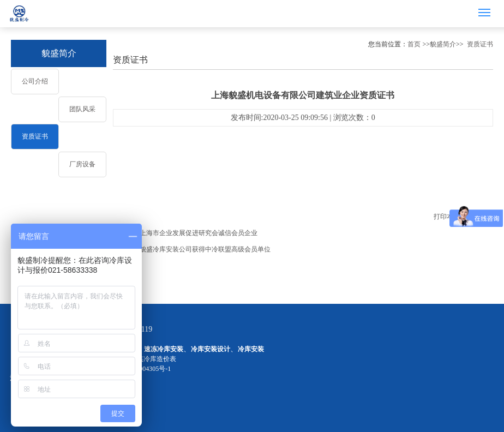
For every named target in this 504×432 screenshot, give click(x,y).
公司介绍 (35, 81)
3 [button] (262, 28)
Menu (486, 8)
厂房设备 (82, 164)
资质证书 (35, 136)
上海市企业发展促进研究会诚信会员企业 (199, 233)
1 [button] (242, 28)
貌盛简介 (59, 53)
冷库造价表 (160, 359)
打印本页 (447, 217)
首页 (414, 44)
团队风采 (82, 109)
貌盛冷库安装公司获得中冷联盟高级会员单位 (205, 249)
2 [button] (252, 28)
